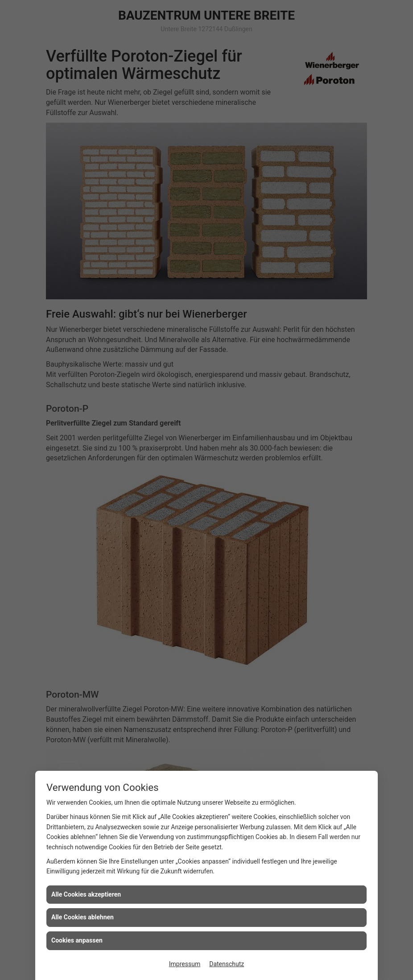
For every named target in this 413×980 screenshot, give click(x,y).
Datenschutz (227, 964)
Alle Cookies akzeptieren (86, 894)
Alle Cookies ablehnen (83, 917)
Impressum (185, 964)
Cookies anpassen (77, 940)
